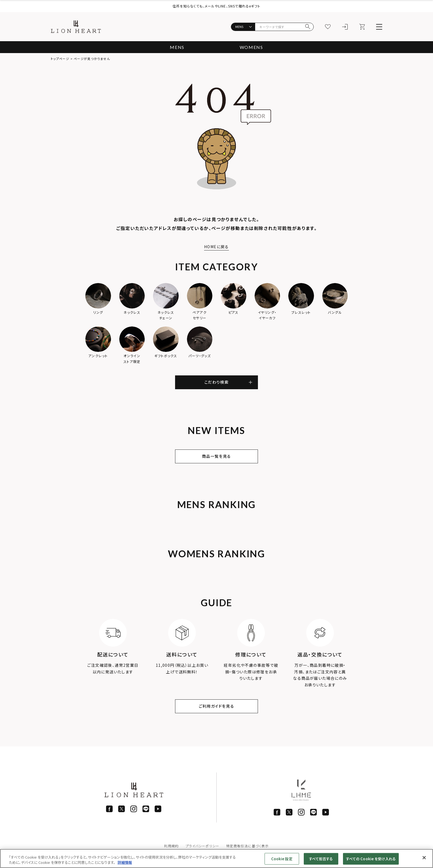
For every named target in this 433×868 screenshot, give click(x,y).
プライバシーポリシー (202, 846)
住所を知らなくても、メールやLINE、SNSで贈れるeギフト (216, 6)
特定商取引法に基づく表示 (247, 846)
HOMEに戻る (216, 247)
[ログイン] (345, 27)
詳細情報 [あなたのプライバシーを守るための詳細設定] (125, 862)
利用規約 (171, 846)
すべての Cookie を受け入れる (371, 859)
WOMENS (251, 47)
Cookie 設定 (282, 859)
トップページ (60, 59)
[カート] (362, 27)
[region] (216, 858)
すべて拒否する (321, 859)
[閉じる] (424, 858)
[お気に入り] (328, 27)
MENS (177, 47)
